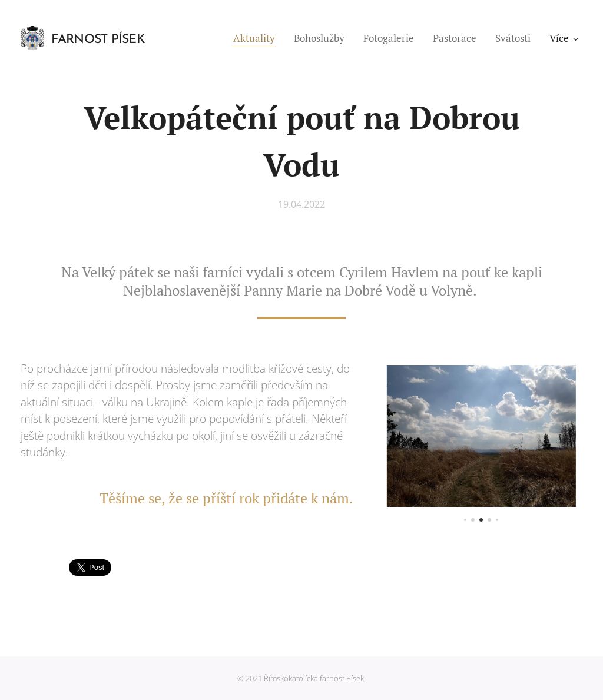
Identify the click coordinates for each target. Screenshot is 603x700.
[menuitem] (257, 38)
